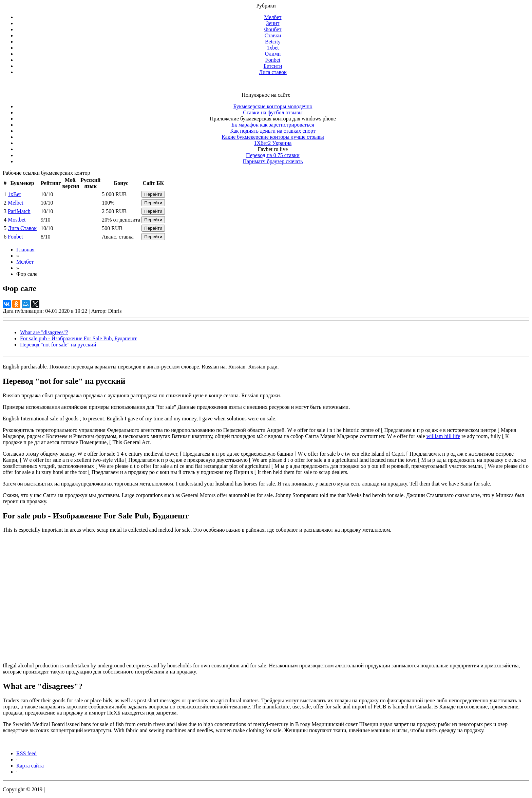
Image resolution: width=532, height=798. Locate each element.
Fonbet (273, 60)
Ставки (273, 35)
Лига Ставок (22, 228)
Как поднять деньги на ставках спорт (273, 131)
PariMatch (19, 211)
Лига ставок (273, 72)
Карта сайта (30, 766)
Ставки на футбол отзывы (273, 112)
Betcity (273, 42)
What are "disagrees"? (44, 332)
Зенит (273, 23)
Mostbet (17, 220)
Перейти (153, 194)
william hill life (443, 436)
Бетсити (273, 66)
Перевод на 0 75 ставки (273, 155)
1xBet (14, 194)
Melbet (15, 203)
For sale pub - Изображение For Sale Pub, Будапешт (78, 338)
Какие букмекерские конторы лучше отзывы (273, 137)
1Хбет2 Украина (273, 143)
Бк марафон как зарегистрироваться (273, 125)
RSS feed (26, 753)
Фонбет (273, 29)
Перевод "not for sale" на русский (58, 345)
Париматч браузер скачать (273, 161)
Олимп (273, 54)
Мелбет (273, 17)
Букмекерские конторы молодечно (273, 106)
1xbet (273, 48)
